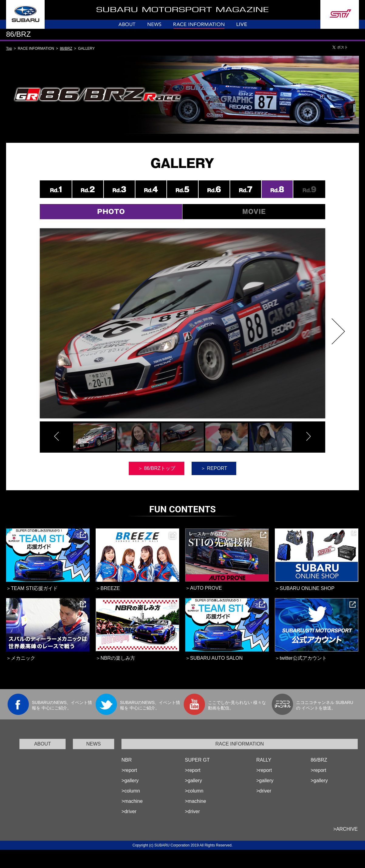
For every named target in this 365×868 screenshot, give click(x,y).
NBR (127, 760)
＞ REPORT (214, 468)
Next (338, 331)
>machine (132, 801)
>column (131, 791)
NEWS (94, 744)
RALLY (264, 760)
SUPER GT (197, 760)
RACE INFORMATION (240, 744)
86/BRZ (66, 49)
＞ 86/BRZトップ (157, 468)
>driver (129, 811)
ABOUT (42, 744)
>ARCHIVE (346, 829)
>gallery (130, 781)
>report (129, 770)
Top (9, 49)
